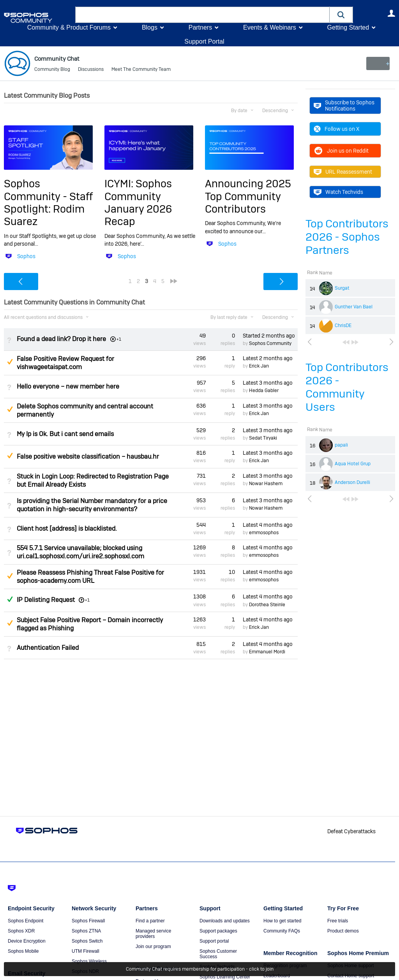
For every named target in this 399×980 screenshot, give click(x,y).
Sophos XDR (21, 931)
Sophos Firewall (88, 921)
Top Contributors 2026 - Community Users (347, 387)
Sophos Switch (87, 941)
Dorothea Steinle (267, 604)
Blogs (150, 27)
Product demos (343, 931)
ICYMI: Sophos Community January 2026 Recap (138, 202)
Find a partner (150, 921)
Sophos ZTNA (86, 931)
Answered (10, 599)
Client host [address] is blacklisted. (67, 529)
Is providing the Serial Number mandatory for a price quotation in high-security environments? (92, 505)
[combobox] (202, 15)
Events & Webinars (270, 27)
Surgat (342, 288)
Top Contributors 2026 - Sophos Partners (347, 237)
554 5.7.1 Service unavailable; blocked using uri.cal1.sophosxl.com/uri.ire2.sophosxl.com (80, 552)
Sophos (26, 256)
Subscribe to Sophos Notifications (344, 106)
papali (341, 445)
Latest (268, 358)
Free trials (338, 921)
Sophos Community (270, 343)
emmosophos (264, 533)
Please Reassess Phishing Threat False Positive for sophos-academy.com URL (90, 577)
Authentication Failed (48, 648)
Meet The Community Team (141, 70)
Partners (200, 27)
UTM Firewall (86, 951)
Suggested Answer (10, 362)
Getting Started (348, 27)
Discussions (91, 70)
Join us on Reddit (341, 151)
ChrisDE (343, 325)
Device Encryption (27, 941)
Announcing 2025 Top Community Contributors (248, 196)
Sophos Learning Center (225, 977)
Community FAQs (282, 931)
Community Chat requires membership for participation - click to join (200, 969)
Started (269, 336)
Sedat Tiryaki (263, 438)
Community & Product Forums (69, 27)
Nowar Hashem (266, 484)
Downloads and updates (225, 921)
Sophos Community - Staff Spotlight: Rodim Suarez (48, 202)
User (391, 13)
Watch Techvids (338, 192)
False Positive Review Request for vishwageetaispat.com (65, 363)
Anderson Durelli (352, 482)
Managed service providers (153, 934)
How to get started (282, 921)
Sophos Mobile (23, 951)
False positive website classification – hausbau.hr (88, 457)
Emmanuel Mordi (267, 652)
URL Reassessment (343, 172)
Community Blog (52, 70)
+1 (87, 600)
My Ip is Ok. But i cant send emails (65, 434)
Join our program (153, 947)
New (377, 63)
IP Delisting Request (46, 600)
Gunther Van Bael (354, 307)
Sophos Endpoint (26, 921)
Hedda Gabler (264, 391)
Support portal (214, 941)
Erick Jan (259, 366)
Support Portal (204, 41)
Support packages (218, 931)
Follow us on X (336, 129)
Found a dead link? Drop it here (61, 339)
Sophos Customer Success (218, 954)
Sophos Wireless (89, 961)
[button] (341, 15)
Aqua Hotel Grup (353, 464)
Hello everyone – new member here (68, 386)
